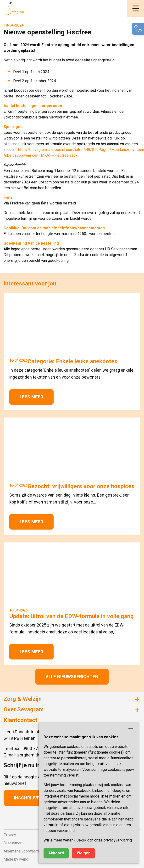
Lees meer (31, 397)
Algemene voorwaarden (23, 851)
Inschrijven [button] (28, 798)
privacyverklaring (118, 840)
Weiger (83, 853)
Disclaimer (13, 843)
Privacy (10, 835)
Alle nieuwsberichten (72, 677)
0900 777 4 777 (37, 748)
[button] (136, 8)
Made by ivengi (16, 859)
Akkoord (56, 853)
